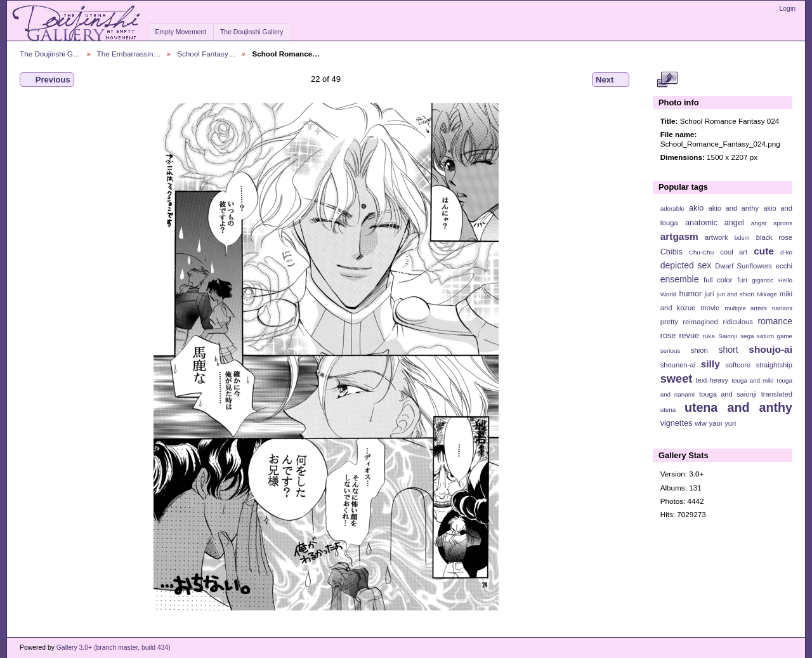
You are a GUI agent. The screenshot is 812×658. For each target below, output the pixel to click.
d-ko (786, 252)
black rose (774, 237)
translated (777, 394)
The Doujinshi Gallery (252, 32)
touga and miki (752, 380)
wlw (701, 423)
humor (690, 294)
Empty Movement (180, 32)
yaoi (716, 423)
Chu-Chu (701, 252)
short (728, 350)
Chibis (671, 252)
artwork (717, 237)
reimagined (700, 322)
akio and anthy (733, 208)
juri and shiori (736, 294)
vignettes (677, 423)
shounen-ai (678, 365)
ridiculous (737, 322)
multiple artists (746, 308)
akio (696, 208)
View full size (667, 80)
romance (775, 321)
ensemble (680, 279)
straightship (774, 365)
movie (710, 308)
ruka (709, 336)
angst (759, 223)
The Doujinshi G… (50, 54)
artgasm (679, 236)
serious (671, 351)
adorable (672, 208)
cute (764, 251)
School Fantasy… (206, 54)
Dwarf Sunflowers (743, 266)
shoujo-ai (770, 349)
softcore (738, 365)
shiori (699, 350)
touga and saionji (728, 394)
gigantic (763, 280)
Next (611, 80)
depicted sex (686, 265)
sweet (677, 378)
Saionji (727, 336)
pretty (669, 322)
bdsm (742, 238)
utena (668, 410)
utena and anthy (738, 407)
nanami (782, 308)
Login (788, 9)
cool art (734, 252)
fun (742, 280)
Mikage (767, 294)
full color (718, 280)
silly (710, 364)
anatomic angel (715, 223)
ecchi (784, 266)
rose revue (680, 336)
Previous (47, 80)
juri (710, 294)
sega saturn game (766, 336)
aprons (783, 223)
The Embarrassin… (129, 54)
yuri (730, 423)
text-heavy (712, 380)
